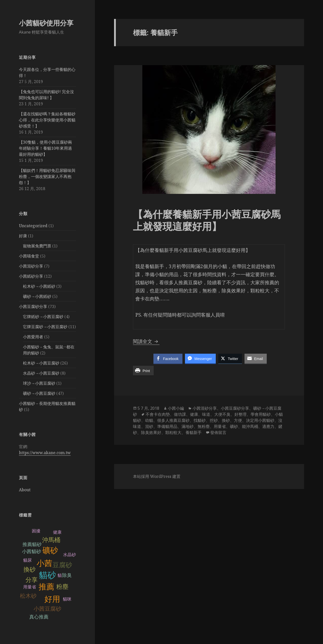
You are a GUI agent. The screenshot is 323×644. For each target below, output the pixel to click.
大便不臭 (222, 414)
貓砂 (47, 575)
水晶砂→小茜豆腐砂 (41, 373)
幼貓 (149, 420)
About (25, 490)
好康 (23, 236)
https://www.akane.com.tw (45, 453)
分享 (32, 580)
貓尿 (28, 560)
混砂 (149, 426)
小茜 (44, 563)
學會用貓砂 (261, 414)
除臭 (67, 575)
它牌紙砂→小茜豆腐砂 (43, 317)
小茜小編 (176, 408)
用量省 (30, 587)
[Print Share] (143, 371)
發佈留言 (218, 432)
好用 (52, 599)
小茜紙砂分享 (31, 276)
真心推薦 (39, 617)
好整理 (240, 414)
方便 (238, 420)
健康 (194, 414)
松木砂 (28, 596)
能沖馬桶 (250, 426)
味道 (206, 414)
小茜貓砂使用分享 (46, 23)
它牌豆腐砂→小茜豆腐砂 (45, 327)
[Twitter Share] (230, 358)
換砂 (30, 569)
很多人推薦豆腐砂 (173, 420)
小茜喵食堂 (29, 256)
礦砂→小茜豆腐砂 (39, 393)
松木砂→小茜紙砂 (39, 286)
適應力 (268, 426)
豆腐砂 (62, 565)
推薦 (46, 587)
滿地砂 (187, 426)
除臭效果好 (151, 432)
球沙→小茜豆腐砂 (39, 383)
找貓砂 (200, 420)
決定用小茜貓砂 (260, 420)
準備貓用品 (167, 426)
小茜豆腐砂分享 (33, 306)
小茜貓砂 (32, 551)
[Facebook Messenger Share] (200, 358)
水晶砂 (70, 555)
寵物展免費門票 (37, 246)
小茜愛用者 (33, 337)
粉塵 (62, 587)
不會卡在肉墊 (158, 414)
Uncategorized (33, 226)
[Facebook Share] (168, 358)
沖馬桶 (51, 540)
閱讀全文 (146, 341)
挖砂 (214, 420)
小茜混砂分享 (31, 266)
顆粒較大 (173, 432)
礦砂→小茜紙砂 (37, 296)
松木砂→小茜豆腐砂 (41, 363)
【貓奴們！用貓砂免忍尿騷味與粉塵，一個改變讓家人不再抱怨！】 (47, 176)
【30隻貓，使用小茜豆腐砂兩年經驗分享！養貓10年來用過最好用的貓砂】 (45, 148)
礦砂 (50, 550)
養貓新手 (194, 432)
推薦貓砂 (32, 544)
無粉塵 (204, 426)
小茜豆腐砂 (47, 609)
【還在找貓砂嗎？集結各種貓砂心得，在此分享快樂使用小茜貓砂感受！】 (47, 120)
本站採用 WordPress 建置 (157, 476)
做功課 (180, 414)
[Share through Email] (256, 358)
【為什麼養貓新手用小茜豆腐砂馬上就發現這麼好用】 (207, 220)
